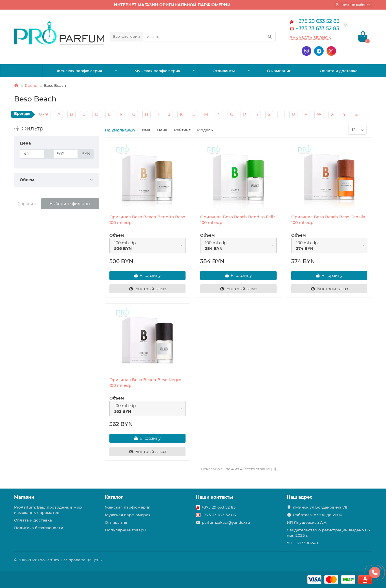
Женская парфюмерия (79, 71)
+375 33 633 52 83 (219, 515)
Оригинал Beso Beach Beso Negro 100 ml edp (145, 383)
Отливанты (224, 71)
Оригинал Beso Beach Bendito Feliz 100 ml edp (238, 220)
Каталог (114, 497)
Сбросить (27, 204)
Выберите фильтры (70, 204)
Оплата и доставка (339, 71)
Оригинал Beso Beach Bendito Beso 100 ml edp (147, 220)
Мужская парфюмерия (157, 71)
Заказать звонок (311, 38)
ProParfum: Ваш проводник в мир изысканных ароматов (48, 510)
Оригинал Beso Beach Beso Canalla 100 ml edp (328, 220)
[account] (353, 5)
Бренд (31, 85)
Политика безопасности (39, 528)
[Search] (209, 37)
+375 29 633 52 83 (219, 507)
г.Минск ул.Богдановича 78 (320, 507)
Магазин (24, 497)
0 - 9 (44, 114)
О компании (279, 71)
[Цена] (32, 154)
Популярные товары (126, 530)
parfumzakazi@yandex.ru (226, 522)
